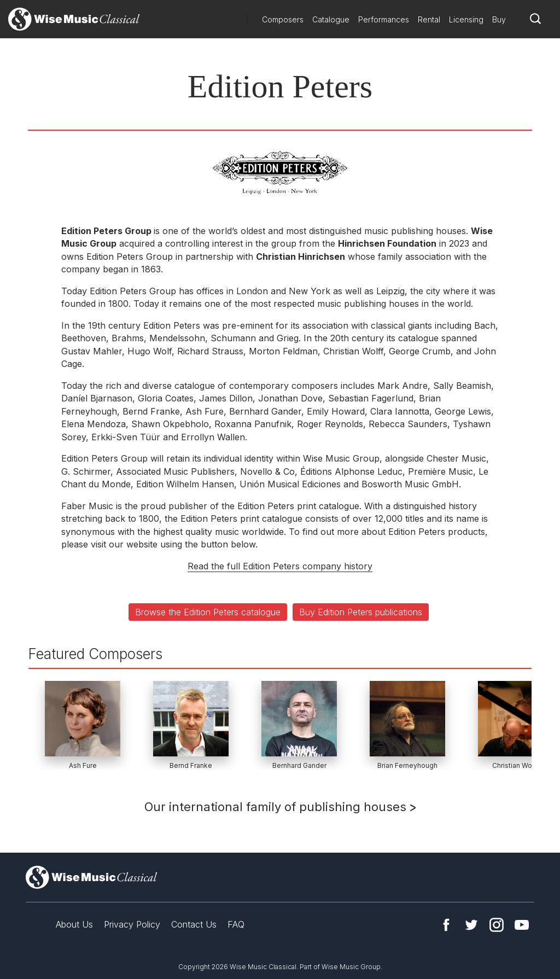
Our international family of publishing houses (280, 807)
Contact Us (194, 924)
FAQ (236, 924)
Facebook (446, 925)
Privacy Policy (132, 924)
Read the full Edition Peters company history (280, 566)
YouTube (522, 925)
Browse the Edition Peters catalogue (208, 612)
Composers (283, 19)
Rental (429, 19)
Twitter (471, 925)
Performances (384, 19)
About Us (74, 924)
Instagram (497, 925)
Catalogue (331, 19)
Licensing (466, 19)
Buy (499, 19)
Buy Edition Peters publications (361, 612)
